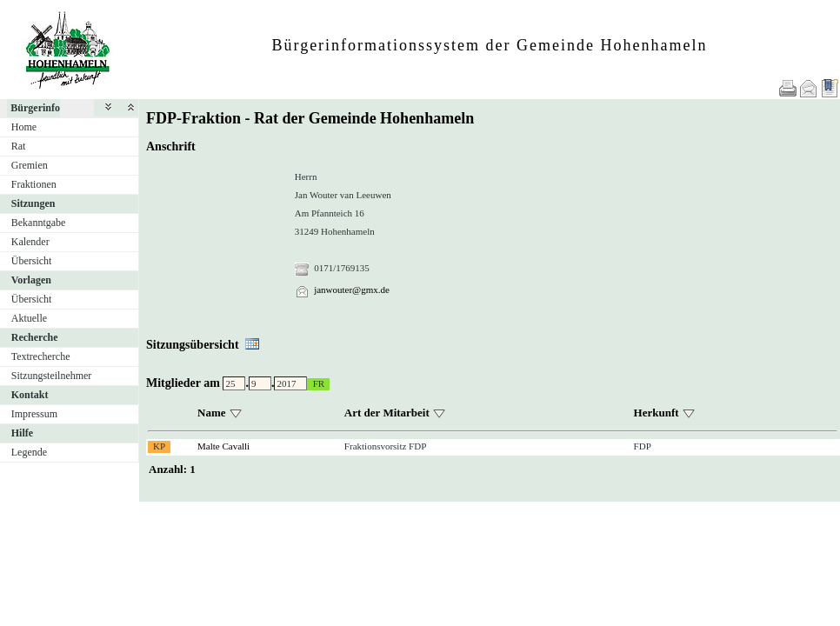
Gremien (30, 165)
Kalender (30, 242)
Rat (19, 146)
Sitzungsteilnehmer (52, 376)
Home (24, 127)
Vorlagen (31, 280)
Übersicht (32, 261)
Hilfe (22, 433)
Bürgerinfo (35, 108)
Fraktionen (34, 184)
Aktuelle (29, 318)
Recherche (35, 337)
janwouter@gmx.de (352, 290)
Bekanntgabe (39, 223)
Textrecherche (41, 356)
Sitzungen (33, 203)
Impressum (34, 414)
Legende (29, 452)
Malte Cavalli (223, 446)
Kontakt (30, 395)
